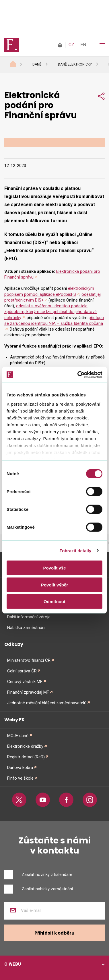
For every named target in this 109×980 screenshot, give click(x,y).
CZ (71, 45)
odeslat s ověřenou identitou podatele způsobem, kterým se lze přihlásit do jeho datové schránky (50, 312)
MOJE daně (18, 736)
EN (83, 45)
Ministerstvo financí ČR (29, 660)
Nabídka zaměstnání (26, 628)
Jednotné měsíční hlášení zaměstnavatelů (47, 703)
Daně (37, 64)
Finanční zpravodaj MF (28, 692)
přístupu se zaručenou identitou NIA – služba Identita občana (54, 321)
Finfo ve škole (20, 778)
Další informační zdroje (29, 617)
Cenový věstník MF (25, 682)
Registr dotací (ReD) (26, 757)
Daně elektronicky (75, 64)
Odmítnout (54, 602)
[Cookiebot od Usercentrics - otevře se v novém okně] (78, 375)
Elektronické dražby (25, 746)
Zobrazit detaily (75, 550)
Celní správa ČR (22, 671)
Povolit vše (54, 568)
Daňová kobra (20, 768)
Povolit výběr (54, 585)
